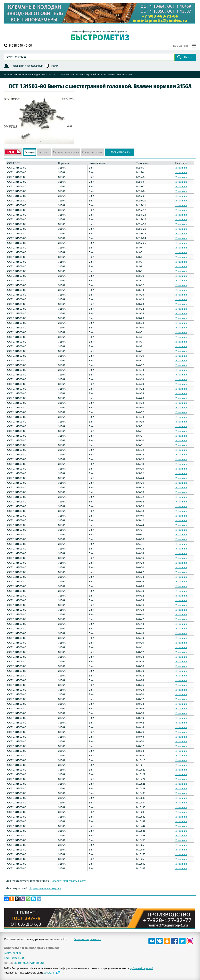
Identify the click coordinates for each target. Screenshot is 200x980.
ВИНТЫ (47, 74)
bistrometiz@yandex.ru (29, 963)
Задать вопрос (13, 953)
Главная (8, 74)
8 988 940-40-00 (20, 46)
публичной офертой (141, 968)
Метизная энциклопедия (27, 74)
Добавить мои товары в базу (68, 881)
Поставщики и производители (27, 66)
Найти (188, 57)
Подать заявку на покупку (45, 888)
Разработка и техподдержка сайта (29, 973)
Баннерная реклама (87, 939)
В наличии (181, 168)
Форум (54, 66)
